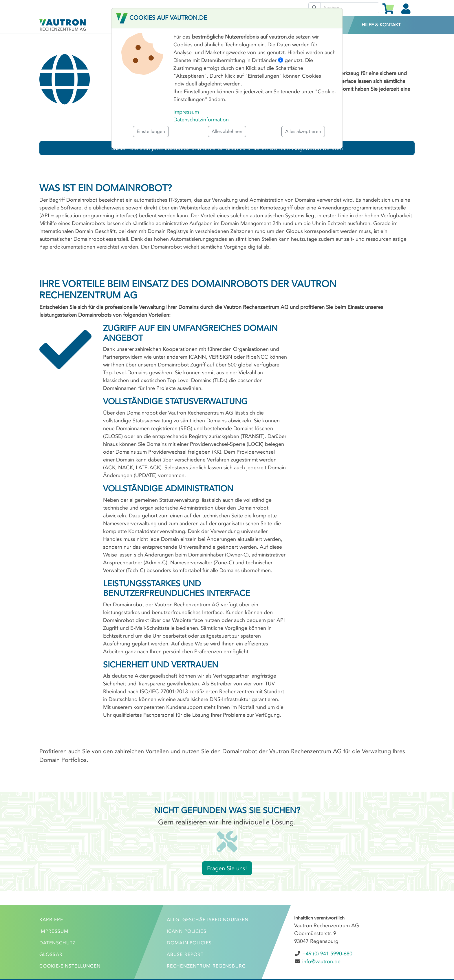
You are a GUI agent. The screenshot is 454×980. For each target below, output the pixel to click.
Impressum (186, 112)
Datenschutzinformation (201, 120)
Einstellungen (151, 131)
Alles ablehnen (227, 131)
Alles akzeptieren (303, 131)
